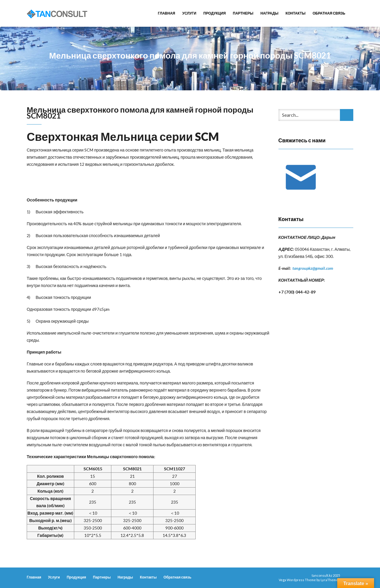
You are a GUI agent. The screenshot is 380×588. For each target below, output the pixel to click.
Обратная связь (329, 13)
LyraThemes (330, 580)
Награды (269, 13)
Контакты (296, 13)
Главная (167, 13)
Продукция (214, 13)
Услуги (189, 13)
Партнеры (243, 13)
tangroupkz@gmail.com (313, 268)
